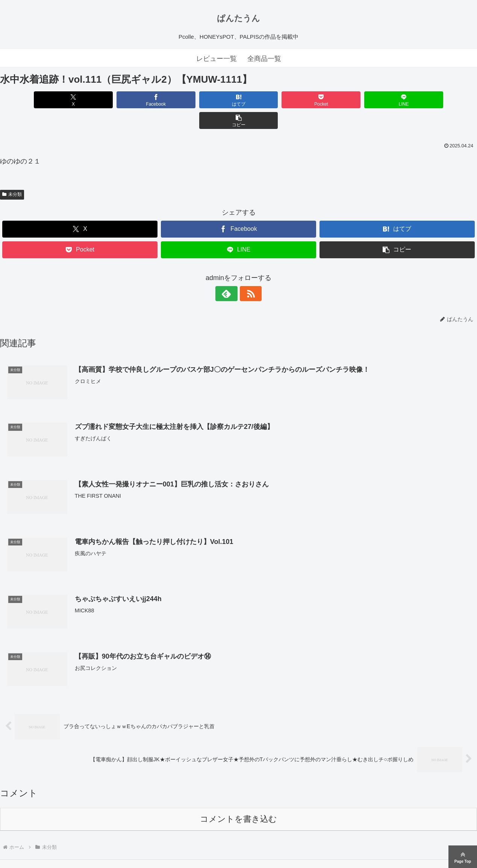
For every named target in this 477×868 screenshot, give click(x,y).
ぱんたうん (238, 18)
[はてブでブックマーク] (198, 100)
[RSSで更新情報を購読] (247, 273)
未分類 (12, 174)
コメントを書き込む (238, 798)
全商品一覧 (264, 59)
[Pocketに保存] (279, 100)
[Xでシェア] (38, 100)
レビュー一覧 (217, 59)
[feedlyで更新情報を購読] (230, 273)
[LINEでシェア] (359, 100)
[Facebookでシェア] (118, 100)
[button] (439, 100)
